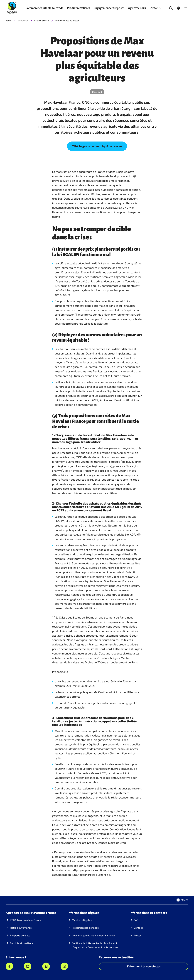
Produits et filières (79, 8)
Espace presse (42, 20)
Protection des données (85, 928)
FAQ (136, 920)
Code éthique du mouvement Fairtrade (94, 935)
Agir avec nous (137, 8)
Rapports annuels (20, 935)
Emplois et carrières (21, 943)
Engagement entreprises (109, 8)
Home (9, 20)
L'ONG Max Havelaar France (26, 920)
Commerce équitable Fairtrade (44, 8)
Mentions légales (82, 920)
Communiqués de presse (67, 20)
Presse (138, 935)
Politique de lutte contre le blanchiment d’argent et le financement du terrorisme (95, 945)
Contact (138, 928)
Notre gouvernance (21, 928)
